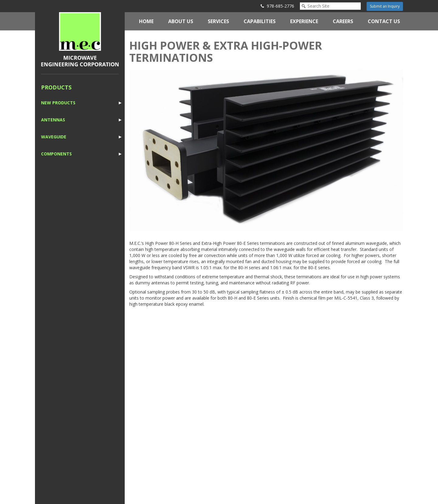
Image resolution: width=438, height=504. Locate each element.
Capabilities (260, 21)
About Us (181, 21)
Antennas (53, 120)
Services (218, 21)
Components (56, 154)
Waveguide (54, 137)
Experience (304, 21)
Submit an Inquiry (385, 6)
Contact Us (384, 21)
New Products (58, 103)
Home (146, 21)
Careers (343, 21)
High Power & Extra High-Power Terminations (226, 52)
